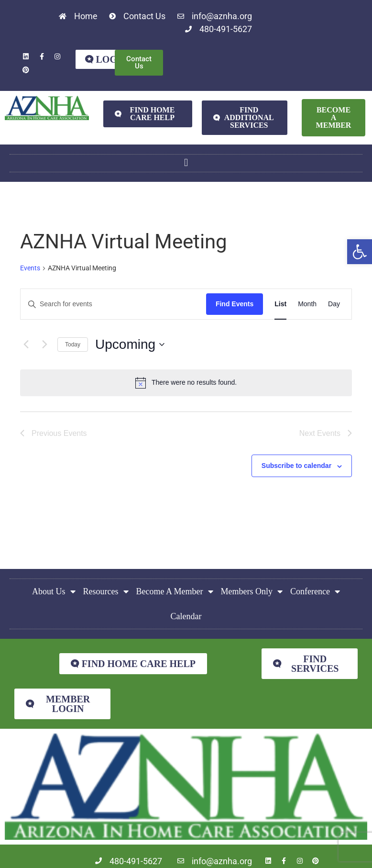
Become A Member (175, 591)
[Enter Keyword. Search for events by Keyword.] (113, 304)
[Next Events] (44, 345)
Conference (315, 591)
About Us (54, 591)
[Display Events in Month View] (307, 304)
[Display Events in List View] (280, 304)
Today (73, 345)
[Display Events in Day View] (334, 304)
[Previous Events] (26, 345)
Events (30, 268)
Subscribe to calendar (296, 466)
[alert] (186, 383)
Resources (106, 591)
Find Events (235, 304)
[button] (360, 252)
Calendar (186, 616)
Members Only (252, 591)
